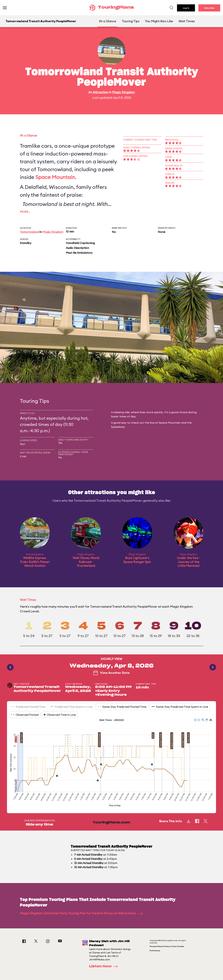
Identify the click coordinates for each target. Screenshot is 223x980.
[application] (111, 763)
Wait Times (187, 21)
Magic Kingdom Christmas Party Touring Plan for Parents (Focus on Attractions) (81, 913)
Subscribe (209, 8)
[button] (195, 720)
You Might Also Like (159, 21)
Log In (186, 8)
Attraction (101, 92)
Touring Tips (131, 21)
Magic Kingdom (123, 92)
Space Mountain (55, 177)
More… (25, 212)
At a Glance (108, 21)
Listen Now (105, 966)
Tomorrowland (29, 232)
